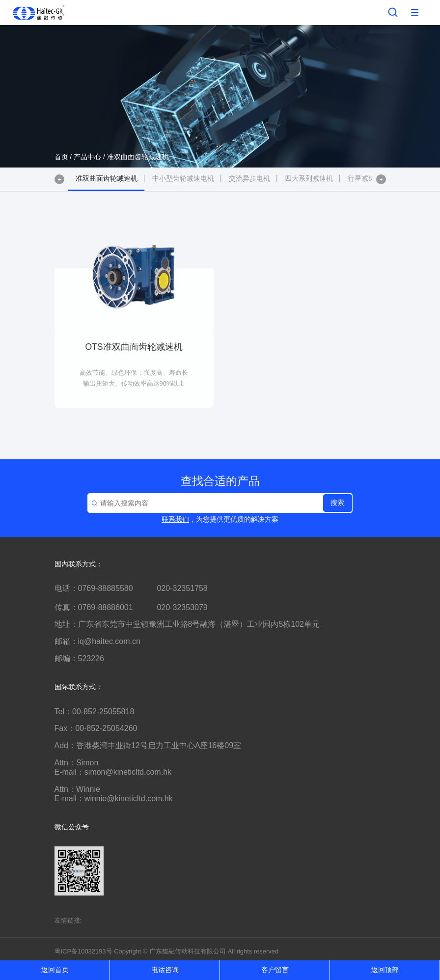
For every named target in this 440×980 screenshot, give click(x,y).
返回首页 (55, 970)
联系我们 (175, 519)
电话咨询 (165, 970)
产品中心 (87, 157)
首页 (61, 157)
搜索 (337, 503)
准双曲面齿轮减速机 (138, 157)
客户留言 (275, 970)
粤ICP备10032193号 (83, 951)
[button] (59, 179)
